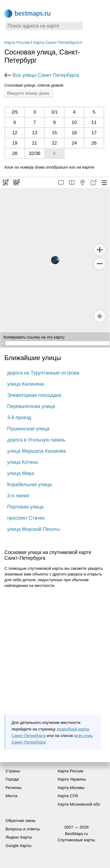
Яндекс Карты (19, 837)
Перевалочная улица (31, 406)
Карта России (17, 42)
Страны (13, 771)
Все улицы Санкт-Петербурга (46, 75)
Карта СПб (68, 796)
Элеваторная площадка (34, 395)
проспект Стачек (26, 518)
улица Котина (22, 462)
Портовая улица (25, 507)
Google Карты (18, 846)
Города (12, 779)
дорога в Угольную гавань (36, 440)
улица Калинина (25, 384)
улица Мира (21, 473)
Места (11, 796)
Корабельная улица (29, 485)
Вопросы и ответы (23, 829)
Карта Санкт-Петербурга (56, 42)
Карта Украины (72, 779)
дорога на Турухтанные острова (43, 373)
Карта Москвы (71, 788)
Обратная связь (21, 820)
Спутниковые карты (76, 840)
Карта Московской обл (79, 804)
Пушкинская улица (28, 429)
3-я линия (18, 496)
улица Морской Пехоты (33, 529)
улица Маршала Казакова (36, 451)
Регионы (13, 788)
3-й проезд (19, 418)
